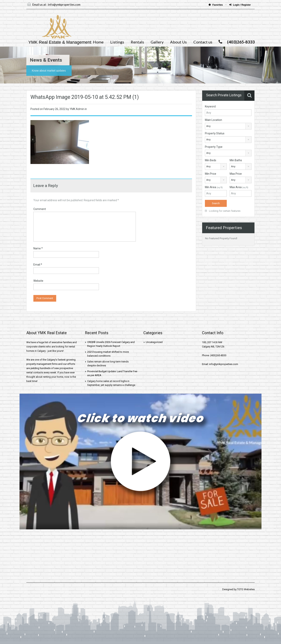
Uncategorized (154, 342)
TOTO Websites (246, 589)
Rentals (137, 42)
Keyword (210, 106)
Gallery (157, 42)
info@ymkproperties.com (64, 4)
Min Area (214, 187)
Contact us (203, 42)
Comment (40, 209)
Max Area (239, 187)
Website (38, 281)
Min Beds (211, 160)
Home (98, 42)
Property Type (214, 147)
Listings (117, 42)
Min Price (211, 174)
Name (38, 248)
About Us (178, 42)
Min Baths (236, 160)
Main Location (213, 120)
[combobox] (228, 126)
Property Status (215, 133)
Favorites (216, 5)
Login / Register (240, 5)
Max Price (236, 174)
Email (38, 265)
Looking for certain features (223, 211)
